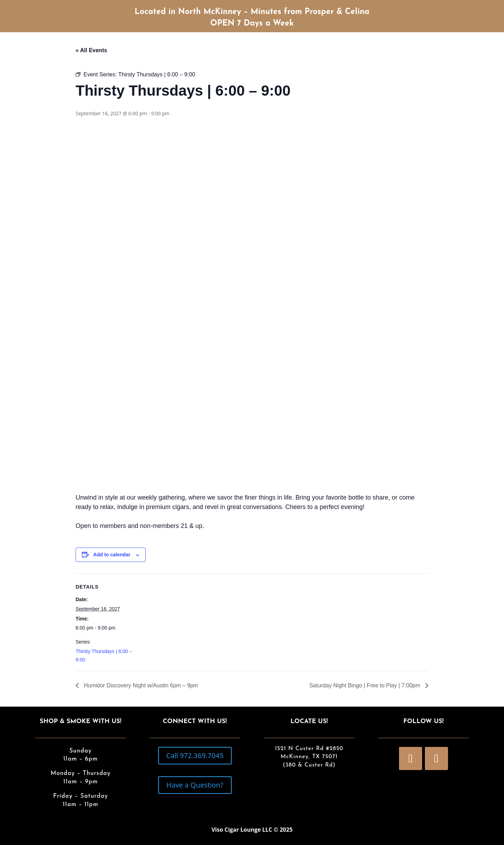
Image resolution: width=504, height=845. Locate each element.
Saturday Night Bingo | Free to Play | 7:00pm (366, 685)
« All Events (91, 50)
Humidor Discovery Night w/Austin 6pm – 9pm (140, 685)
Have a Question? (195, 785)
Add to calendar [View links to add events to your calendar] (112, 555)
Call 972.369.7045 (195, 755)
